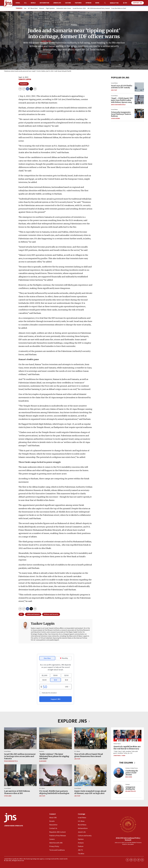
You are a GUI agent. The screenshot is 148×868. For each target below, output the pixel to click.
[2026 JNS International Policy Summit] (128, 824)
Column (128, 784)
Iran (25, 8)
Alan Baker (43, 761)
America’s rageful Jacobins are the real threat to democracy (127, 748)
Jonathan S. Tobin (119, 756)
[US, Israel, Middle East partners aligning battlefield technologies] (55, 775)
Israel (18, 3)
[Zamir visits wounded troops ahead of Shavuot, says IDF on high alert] (91, 775)
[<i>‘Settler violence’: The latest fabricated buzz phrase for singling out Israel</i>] (55, 738)
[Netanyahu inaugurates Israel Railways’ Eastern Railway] (139, 113)
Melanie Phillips (131, 791)
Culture (68, 3)
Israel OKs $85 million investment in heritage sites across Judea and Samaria (20, 756)
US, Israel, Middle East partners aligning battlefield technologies (54, 792)
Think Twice (117, 744)
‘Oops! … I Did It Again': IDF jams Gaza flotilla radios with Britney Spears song (122, 100)
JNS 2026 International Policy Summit (99, 8)
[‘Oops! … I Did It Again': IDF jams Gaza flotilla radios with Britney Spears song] (139, 100)
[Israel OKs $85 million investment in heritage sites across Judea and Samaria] (20, 738)
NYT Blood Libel (33, 8)
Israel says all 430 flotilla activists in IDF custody (122, 87)
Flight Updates (50, 8)
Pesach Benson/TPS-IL (11, 761)
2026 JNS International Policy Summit (128, 839)
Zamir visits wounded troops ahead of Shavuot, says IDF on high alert (90, 792)
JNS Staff (114, 90)
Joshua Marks (115, 119)
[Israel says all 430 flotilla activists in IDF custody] (139, 87)
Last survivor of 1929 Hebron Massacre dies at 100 (17, 792)
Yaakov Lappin (25, 79)
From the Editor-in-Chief (119, 8)
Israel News (114, 83)
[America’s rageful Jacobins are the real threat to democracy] (127, 736)
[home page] (8, 3)
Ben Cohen (129, 777)
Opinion (88, 3)
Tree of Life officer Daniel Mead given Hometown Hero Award (89, 755)
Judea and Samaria (33, 614)
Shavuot (42, 8)
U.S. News (77, 751)
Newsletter (114, 3)
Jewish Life (57, 3)
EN (126, 3)
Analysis (42, 751)
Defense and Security (51, 614)
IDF (21, 614)
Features (78, 3)
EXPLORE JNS (74, 721)
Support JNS (138, 3)
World (33, 3)
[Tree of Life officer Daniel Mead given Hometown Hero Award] (91, 738)
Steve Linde (8, 796)
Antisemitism (44, 3)
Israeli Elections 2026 (79, 8)
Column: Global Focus (132, 768)
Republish (24, 84)
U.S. (25, 3)
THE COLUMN (127, 763)
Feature (74, 25)
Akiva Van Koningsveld (118, 105)
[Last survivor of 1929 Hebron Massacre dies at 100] (20, 775)
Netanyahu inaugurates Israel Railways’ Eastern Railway (121, 114)
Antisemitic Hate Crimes (64, 8)
